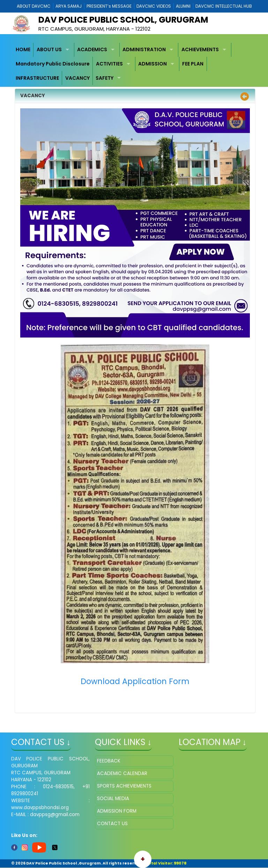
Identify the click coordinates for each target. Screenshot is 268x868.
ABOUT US (49, 49)
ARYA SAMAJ (69, 6)
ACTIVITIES (109, 64)
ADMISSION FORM (117, 811)
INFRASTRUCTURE (37, 78)
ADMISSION (152, 64)
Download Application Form (135, 681)
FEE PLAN (193, 64)
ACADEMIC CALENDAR (122, 773)
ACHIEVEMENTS (200, 49)
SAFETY (105, 78)
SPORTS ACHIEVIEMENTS (124, 786)
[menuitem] (23, 50)
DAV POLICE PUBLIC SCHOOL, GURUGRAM (123, 20)
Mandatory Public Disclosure (53, 64)
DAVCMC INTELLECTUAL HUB (224, 6)
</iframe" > (218, 790)
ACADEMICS (92, 49)
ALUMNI (183, 6)
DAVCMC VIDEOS (154, 6)
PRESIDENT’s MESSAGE (109, 6)
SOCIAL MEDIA (113, 799)
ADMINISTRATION (144, 49)
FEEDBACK (109, 761)
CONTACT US (112, 824)
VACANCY (77, 78)
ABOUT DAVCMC (34, 6)
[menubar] (134, 64)
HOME (23, 49)
